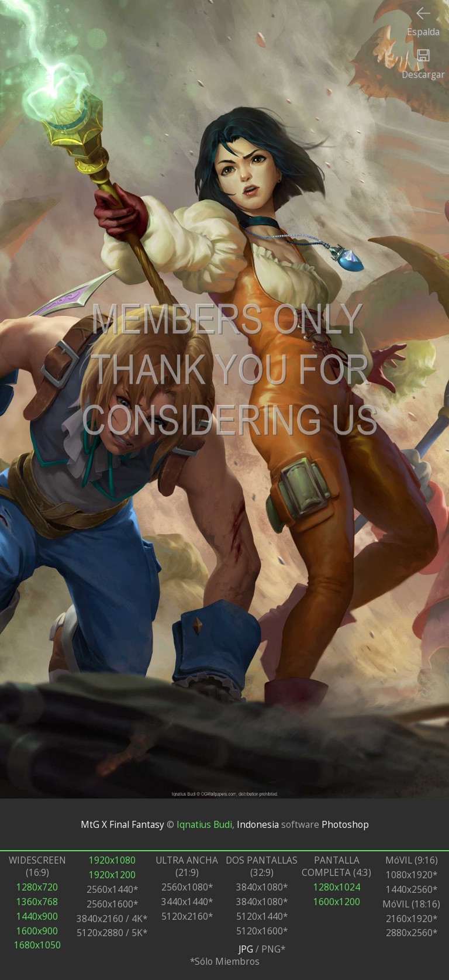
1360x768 (37, 902)
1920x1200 (112, 875)
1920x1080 (112, 860)
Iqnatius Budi (204, 825)
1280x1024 (337, 887)
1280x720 (37, 887)
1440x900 (37, 917)
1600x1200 (337, 902)
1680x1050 (37, 945)
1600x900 (37, 931)
